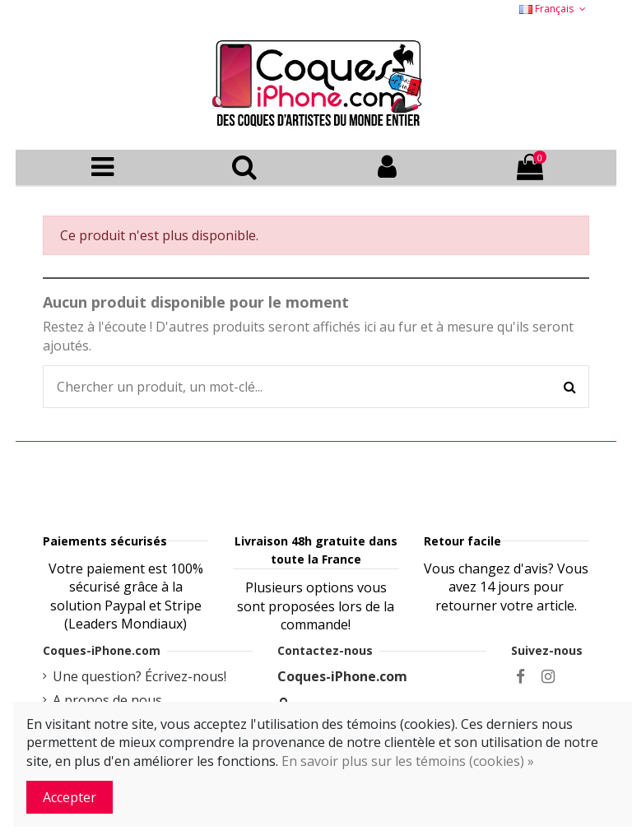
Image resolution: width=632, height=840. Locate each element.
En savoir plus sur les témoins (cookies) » (408, 761)
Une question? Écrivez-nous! (139, 676)
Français (554, 9)
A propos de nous (107, 700)
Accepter (70, 797)
